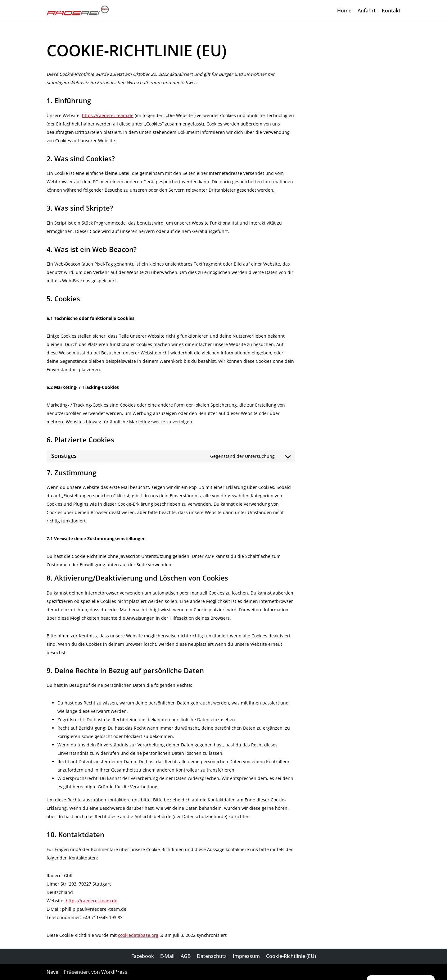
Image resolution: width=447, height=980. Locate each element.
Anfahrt (367, 11)
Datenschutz (212, 956)
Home (344, 11)
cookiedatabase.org (138, 935)
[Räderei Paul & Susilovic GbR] (78, 11)
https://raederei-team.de (108, 115)
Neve (52, 972)
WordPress (114, 972)
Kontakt (391, 11)
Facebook (143, 956)
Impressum (246, 956)
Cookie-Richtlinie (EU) (291, 956)
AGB (186, 956)
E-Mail (167, 956)
